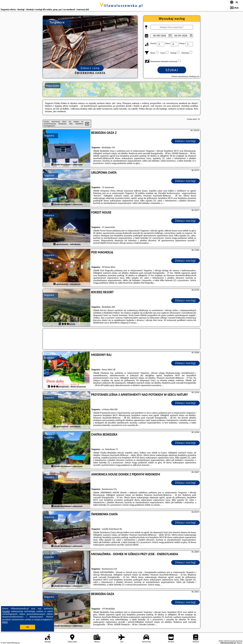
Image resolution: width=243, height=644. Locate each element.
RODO (5, 622)
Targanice (49, 136)
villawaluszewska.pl (121, 6)
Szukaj (172, 70)
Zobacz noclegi (186, 141)
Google (6, 611)
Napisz (239, 643)
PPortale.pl (15, 643)
